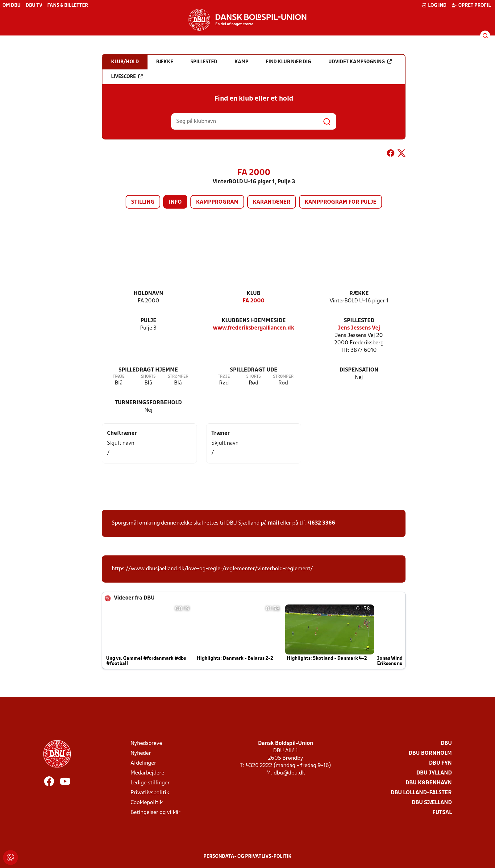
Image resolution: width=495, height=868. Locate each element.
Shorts (148, 377)
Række (359, 294)
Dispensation (359, 370)
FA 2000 (254, 301)
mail (273, 523)
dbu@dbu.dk (289, 773)
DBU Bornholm (430, 753)
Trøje (119, 377)
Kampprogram (217, 202)
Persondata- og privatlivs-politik (247, 857)
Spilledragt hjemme (148, 370)
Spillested (359, 321)
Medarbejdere (147, 773)
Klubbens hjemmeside (254, 321)
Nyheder (141, 753)
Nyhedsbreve (146, 743)
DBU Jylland (434, 773)
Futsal (442, 813)
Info (175, 202)
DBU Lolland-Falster (421, 793)
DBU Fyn (440, 763)
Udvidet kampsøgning (360, 62)
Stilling (143, 202)
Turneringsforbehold (148, 403)
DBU (446, 743)
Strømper (178, 377)
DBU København (429, 783)
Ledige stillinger (150, 783)
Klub (254, 294)
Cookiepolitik (147, 803)
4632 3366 (322, 523)
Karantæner (272, 202)
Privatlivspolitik (150, 793)
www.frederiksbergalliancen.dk (254, 328)
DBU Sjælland (432, 803)
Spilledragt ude (254, 370)
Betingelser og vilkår (156, 813)
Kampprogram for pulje (341, 202)
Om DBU (12, 6)
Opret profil (471, 5)
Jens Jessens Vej (359, 328)
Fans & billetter (68, 6)
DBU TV (34, 6)
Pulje (148, 321)
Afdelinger (143, 763)
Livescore (127, 77)
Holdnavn (148, 294)
